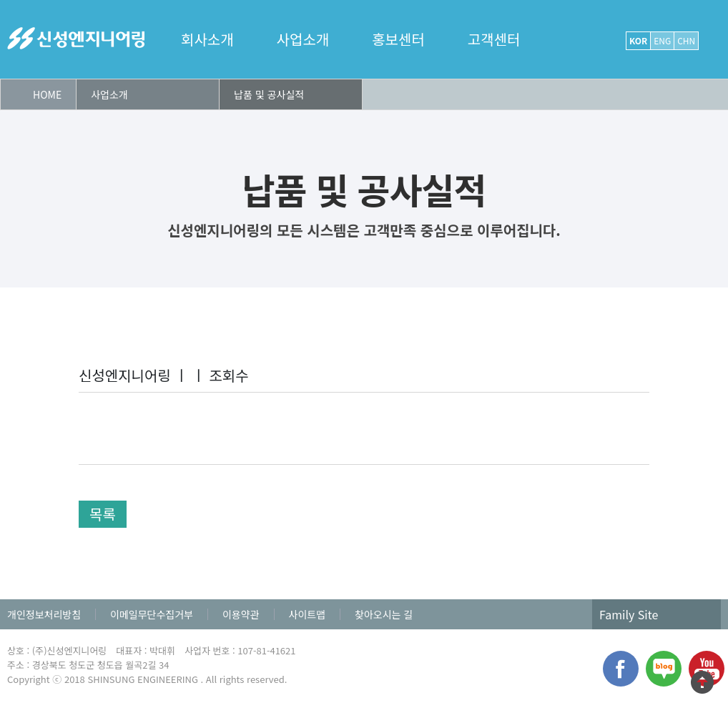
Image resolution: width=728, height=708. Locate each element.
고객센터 (494, 39)
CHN (686, 40)
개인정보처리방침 (44, 614)
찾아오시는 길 (384, 614)
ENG (662, 40)
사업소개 (303, 39)
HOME (47, 94)
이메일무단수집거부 (152, 614)
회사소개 (207, 39)
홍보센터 (398, 39)
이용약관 (241, 614)
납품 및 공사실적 (269, 94)
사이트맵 (308, 614)
